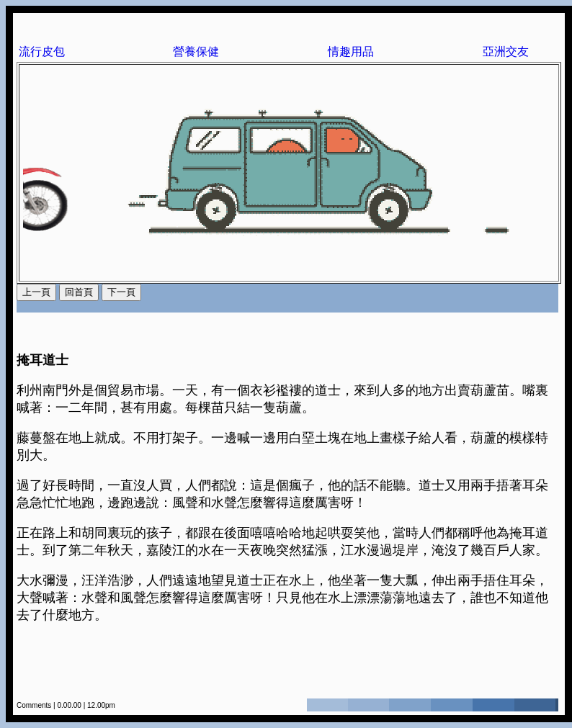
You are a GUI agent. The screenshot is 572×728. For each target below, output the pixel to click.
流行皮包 (42, 51)
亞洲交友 (506, 51)
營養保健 (196, 51)
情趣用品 (351, 51)
